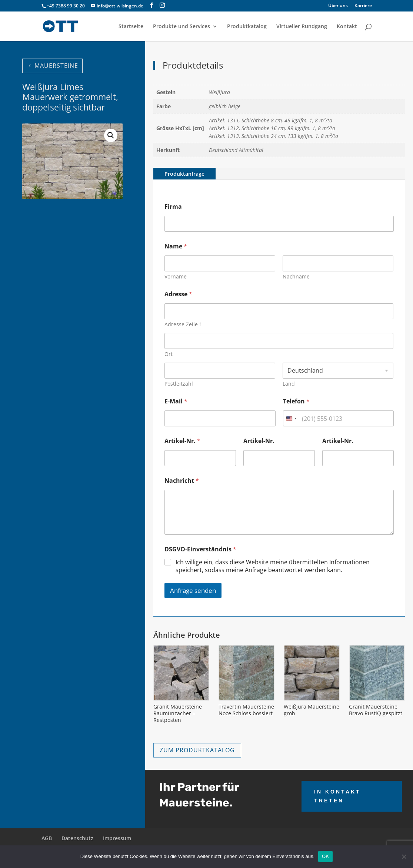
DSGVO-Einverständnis (200, 549)
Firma (173, 207)
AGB (47, 838)
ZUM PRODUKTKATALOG (197, 750)
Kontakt (347, 27)
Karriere (363, 6)
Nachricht (182, 481)
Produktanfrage (184, 174)
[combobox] (291, 418)
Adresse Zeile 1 (183, 324)
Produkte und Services (181, 27)
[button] (111, 135)
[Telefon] (338, 418)
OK (325, 856)
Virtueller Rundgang (302, 27)
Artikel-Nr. (182, 441)
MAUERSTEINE (56, 66)
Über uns (338, 6)
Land (289, 384)
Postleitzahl (179, 384)
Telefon (296, 401)
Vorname (176, 276)
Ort (169, 354)
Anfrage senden (193, 590)
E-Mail (176, 401)
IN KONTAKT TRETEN (337, 796)
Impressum (117, 838)
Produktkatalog (247, 27)
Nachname (297, 276)
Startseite (131, 27)
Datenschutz (77, 838)
